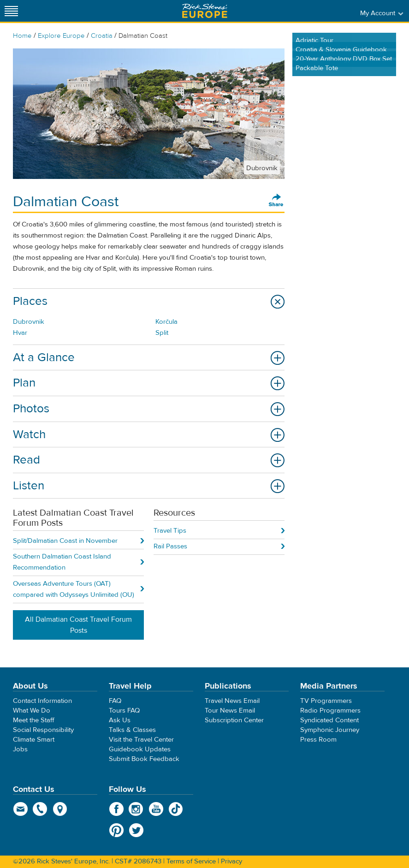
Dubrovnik (29, 322)
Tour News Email (230, 710)
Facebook (116, 809)
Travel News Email (232, 701)
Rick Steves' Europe (205, 11)
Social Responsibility (43, 730)
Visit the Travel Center (141, 740)
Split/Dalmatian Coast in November (65, 541)
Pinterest (116, 830)
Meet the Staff (34, 720)
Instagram (136, 809)
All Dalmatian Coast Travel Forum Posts (78, 625)
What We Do (32, 710)
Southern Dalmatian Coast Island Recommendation (62, 562)
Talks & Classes (132, 730)
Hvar (20, 333)
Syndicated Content (329, 720)
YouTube (156, 809)
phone (40, 809)
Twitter (136, 830)
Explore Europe (61, 36)
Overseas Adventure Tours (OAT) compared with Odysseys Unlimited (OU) (74, 589)
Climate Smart (34, 740)
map (60, 809)
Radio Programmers (330, 710)
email (21, 809)
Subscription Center (234, 720)
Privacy (231, 861)
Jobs (20, 749)
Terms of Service (191, 861)
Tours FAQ (124, 710)
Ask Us (120, 720)
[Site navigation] (12, 11)
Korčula (166, 322)
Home (22, 36)
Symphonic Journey (330, 730)
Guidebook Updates (140, 749)
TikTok (176, 809)
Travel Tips (170, 531)
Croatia (102, 36)
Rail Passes (170, 546)
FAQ (115, 701)
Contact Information (42, 701)
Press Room (318, 740)
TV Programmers (326, 701)
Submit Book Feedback (144, 759)
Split (162, 333)
